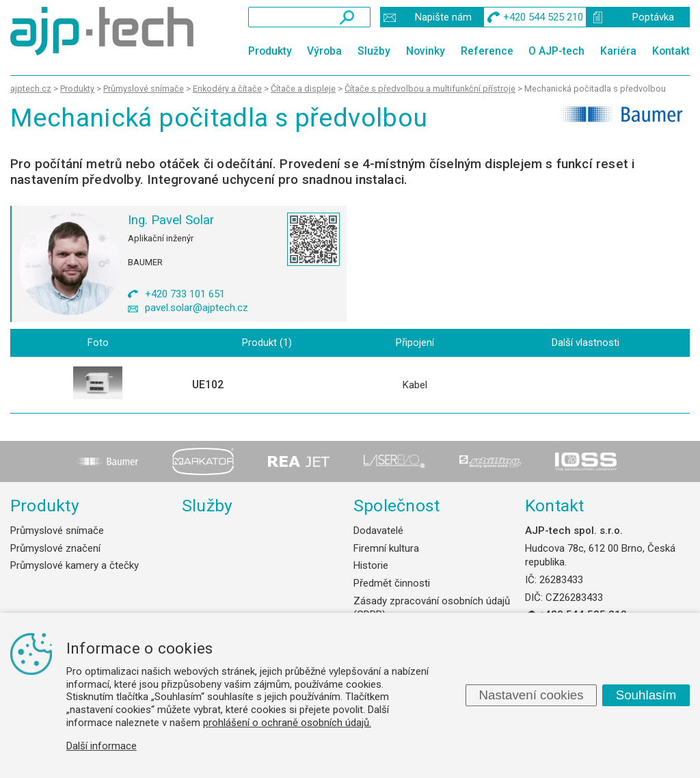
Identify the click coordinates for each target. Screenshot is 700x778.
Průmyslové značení (55, 548)
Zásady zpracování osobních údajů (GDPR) (432, 608)
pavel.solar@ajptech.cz (197, 308)
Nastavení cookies (531, 695)
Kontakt (671, 51)
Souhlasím (646, 695)
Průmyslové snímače (57, 531)
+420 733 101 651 (185, 294)
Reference (487, 51)
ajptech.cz (31, 89)
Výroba (324, 51)
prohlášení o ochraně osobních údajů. (287, 723)
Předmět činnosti (392, 583)
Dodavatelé (378, 531)
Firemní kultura (386, 548)
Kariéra (618, 51)
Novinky (426, 51)
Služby (374, 51)
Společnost (396, 506)
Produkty (270, 51)
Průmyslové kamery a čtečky (75, 565)
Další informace (102, 746)
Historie (371, 565)
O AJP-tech (556, 51)
